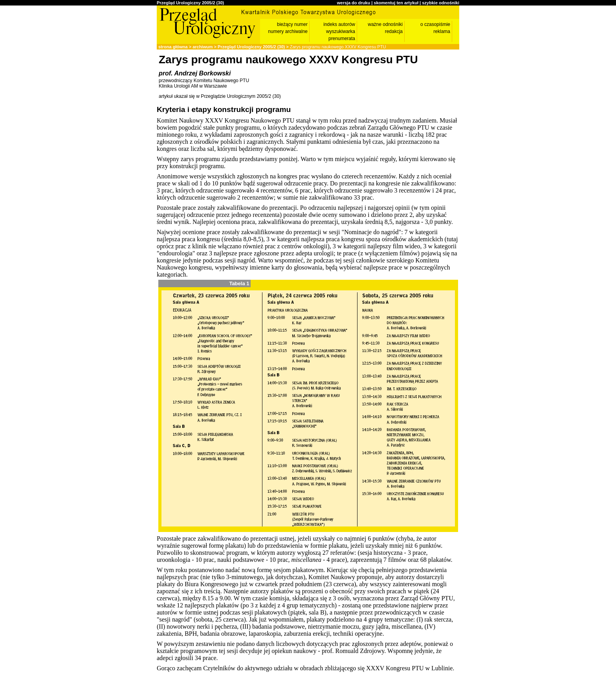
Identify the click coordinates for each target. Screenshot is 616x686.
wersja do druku (354, 3)
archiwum (203, 47)
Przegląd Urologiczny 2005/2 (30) (190, 3)
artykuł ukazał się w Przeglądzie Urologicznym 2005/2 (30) (220, 96)
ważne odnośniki (385, 24)
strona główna (173, 47)
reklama (442, 31)
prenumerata (342, 39)
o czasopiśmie (435, 24)
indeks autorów (339, 24)
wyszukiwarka (341, 31)
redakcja (394, 31)
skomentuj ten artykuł (396, 3)
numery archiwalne (288, 31)
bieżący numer (292, 24)
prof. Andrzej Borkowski (195, 73)
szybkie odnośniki (441, 3)
